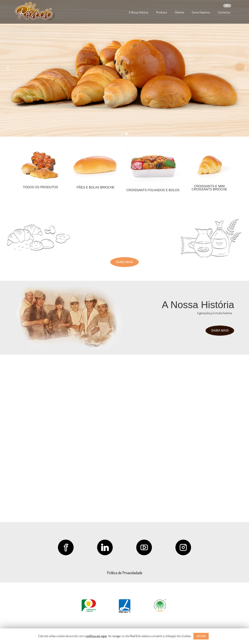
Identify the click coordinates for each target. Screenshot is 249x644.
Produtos (161, 12)
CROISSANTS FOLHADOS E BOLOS (153, 190)
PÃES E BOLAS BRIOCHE (96, 187)
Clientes (179, 12)
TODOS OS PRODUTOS (40, 187)
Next (243, 68)
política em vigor (97, 636)
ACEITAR (201, 636)
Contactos (224, 12)
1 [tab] (123, 134)
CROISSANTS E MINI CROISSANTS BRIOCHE (209, 188)
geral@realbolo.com (184, 457)
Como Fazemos (201, 12)
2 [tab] (126, 134)
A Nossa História (138, 12)
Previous (6, 68)
